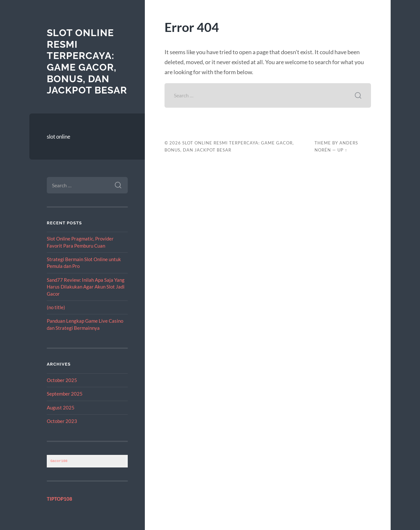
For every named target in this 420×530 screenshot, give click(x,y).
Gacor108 (59, 461)
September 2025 (65, 394)
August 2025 (61, 407)
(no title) (56, 307)
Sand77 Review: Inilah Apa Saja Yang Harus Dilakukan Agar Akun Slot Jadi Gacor (86, 287)
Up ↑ (342, 150)
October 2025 (62, 380)
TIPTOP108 (60, 499)
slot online (59, 137)
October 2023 (62, 421)
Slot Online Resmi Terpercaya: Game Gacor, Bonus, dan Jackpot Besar (87, 61)
